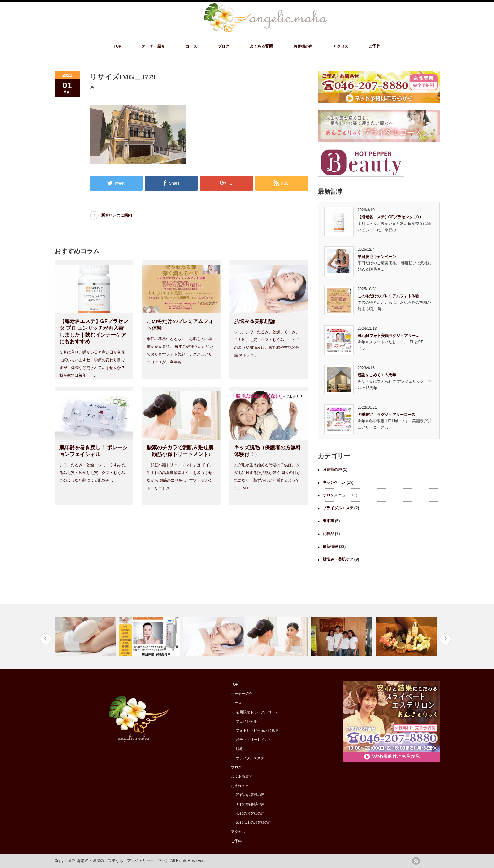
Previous (46, 639)
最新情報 (330, 547)
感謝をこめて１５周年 (377, 375)
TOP (117, 46)
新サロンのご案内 (117, 215)
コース (191, 46)
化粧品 (328, 534)
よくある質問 (261, 46)
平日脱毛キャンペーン (377, 257)
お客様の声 (303, 46)
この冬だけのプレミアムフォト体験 (388, 296)
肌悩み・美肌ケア (338, 559)
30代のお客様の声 (250, 804)
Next (445, 639)
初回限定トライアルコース (257, 712)
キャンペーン (334, 482)
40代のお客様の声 (250, 813)
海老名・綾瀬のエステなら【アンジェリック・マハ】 (123, 861)
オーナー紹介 (153, 46)
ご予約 (375, 46)
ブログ (223, 46)
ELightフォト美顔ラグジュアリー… (389, 336)
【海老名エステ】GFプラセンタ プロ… (392, 217)
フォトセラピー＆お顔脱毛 (257, 730)
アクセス (341, 46)
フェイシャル (247, 721)
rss (416, 861)
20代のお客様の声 (250, 795)
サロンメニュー (336, 495)
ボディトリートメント (254, 740)
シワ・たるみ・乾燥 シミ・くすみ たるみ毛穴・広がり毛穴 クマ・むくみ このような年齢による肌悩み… (93, 473)
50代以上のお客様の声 (254, 822)
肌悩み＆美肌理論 (255, 321)
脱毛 (239, 749)
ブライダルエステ (338, 508)
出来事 (328, 521)
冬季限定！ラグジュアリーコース (386, 415)
